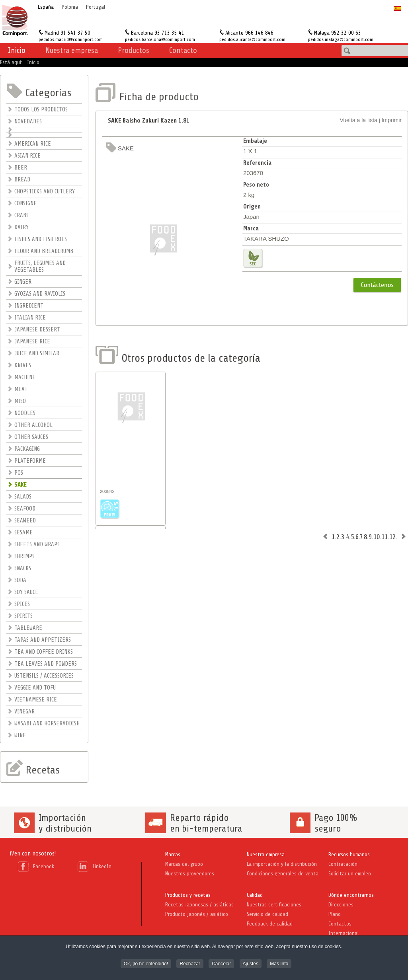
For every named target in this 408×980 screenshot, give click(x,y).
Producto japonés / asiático (197, 914)
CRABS (21, 215)
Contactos (340, 924)
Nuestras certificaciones (274, 905)
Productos (134, 50)
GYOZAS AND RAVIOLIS (40, 294)
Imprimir (391, 120)
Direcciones (341, 905)
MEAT (21, 389)
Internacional (344, 933)
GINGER (23, 282)
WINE (20, 735)
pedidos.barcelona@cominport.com (160, 39)
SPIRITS (23, 616)
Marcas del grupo (184, 864)
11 (385, 537)
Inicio (17, 50)
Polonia (70, 7)
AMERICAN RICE (33, 144)
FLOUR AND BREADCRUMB (44, 251)
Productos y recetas (188, 895)
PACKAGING (27, 449)
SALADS (23, 497)
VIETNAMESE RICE (36, 700)
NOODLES (25, 413)
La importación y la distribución (282, 864)
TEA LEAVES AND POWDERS (46, 664)
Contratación (343, 864)
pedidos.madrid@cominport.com (71, 39)
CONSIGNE (25, 204)
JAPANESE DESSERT (37, 330)
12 (392, 537)
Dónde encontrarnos (351, 895)
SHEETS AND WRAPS (37, 545)
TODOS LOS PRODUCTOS (41, 110)
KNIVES (23, 365)
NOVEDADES (28, 122)
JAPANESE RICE (32, 342)
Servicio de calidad (267, 914)
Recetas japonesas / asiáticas (199, 905)
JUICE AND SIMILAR (37, 354)
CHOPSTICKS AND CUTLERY (45, 192)
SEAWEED (25, 521)
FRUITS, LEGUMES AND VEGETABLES (40, 267)
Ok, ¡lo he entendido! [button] (146, 964)
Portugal (96, 7)
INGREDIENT (29, 306)
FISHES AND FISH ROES (41, 239)
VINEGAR (24, 712)
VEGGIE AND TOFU (35, 688)
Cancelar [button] (221, 964)
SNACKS (23, 568)
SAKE (20, 485)
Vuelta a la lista (358, 120)
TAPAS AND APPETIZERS (43, 640)
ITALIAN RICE (30, 318)
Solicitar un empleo (350, 874)
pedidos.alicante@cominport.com (252, 39)
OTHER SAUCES (31, 437)
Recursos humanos (349, 854)
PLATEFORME (30, 461)
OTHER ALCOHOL (33, 425)
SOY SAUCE (26, 592)
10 (377, 537)
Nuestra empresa (266, 854)
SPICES (22, 604)
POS (19, 473)
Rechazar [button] (190, 964)
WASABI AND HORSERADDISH (47, 724)
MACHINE (25, 377)
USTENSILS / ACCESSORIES (44, 676)
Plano (335, 914)
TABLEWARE (28, 628)
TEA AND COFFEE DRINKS (44, 652)
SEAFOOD (25, 509)
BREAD (22, 180)
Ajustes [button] (251, 964)
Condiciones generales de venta (283, 874)
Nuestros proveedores (190, 874)
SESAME (23, 533)
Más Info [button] (279, 964)
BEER (21, 168)
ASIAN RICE (27, 156)
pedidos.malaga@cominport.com (341, 39)
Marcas (173, 854)
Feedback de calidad (270, 924)
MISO (20, 401)
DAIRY (21, 227)
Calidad (255, 895)
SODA (20, 580)
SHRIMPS (24, 556)
